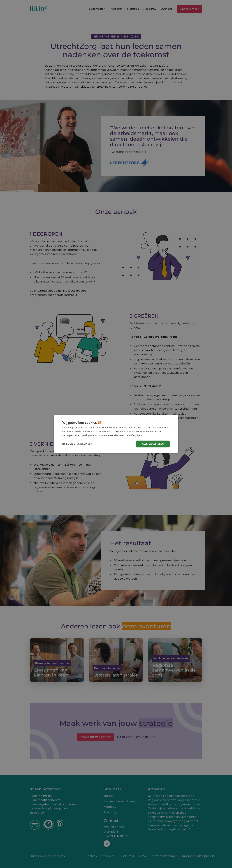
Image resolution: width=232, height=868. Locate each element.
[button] (77, 444)
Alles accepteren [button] (153, 444)
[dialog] (116, 434)
